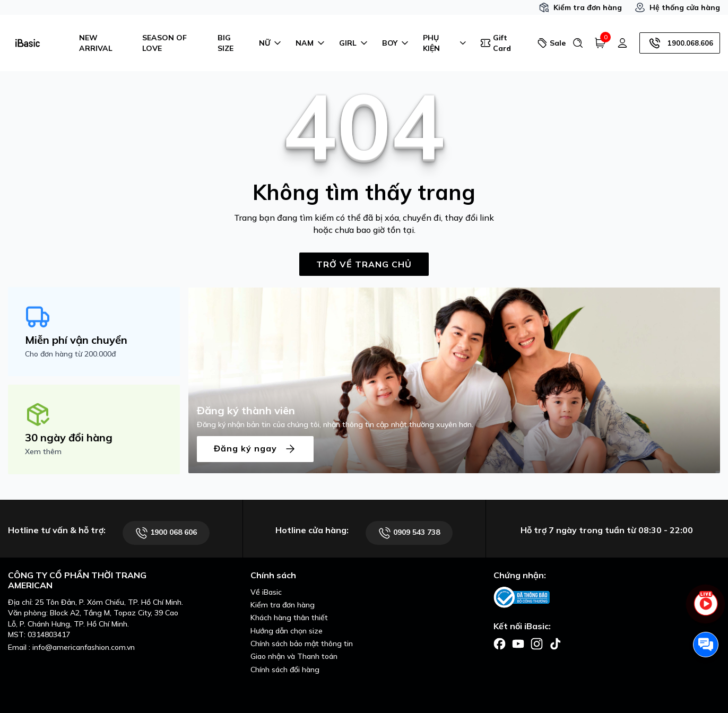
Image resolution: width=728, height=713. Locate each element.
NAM (311, 43)
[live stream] (706, 610)
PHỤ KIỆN (445, 43)
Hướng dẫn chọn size (287, 631)
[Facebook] (500, 643)
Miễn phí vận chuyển (76, 340)
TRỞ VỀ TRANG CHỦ (364, 264)
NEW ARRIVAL (96, 43)
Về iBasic (266, 592)
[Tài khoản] (622, 43)
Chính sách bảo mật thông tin (302, 644)
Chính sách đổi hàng (285, 669)
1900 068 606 (166, 533)
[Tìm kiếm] (578, 43)
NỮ (271, 43)
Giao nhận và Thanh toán (294, 656)
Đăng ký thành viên (246, 410)
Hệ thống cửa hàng (677, 7)
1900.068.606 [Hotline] (680, 43)
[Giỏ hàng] (600, 43)
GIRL (354, 43)
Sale (551, 43)
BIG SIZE (226, 43)
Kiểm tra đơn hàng (580, 7)
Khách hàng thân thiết (289, 618)
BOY (396, 43)
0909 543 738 (409, 533)
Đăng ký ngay (255, 449)
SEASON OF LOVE (164, 43)
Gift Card (496, 43)
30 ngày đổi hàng (69, 437)
